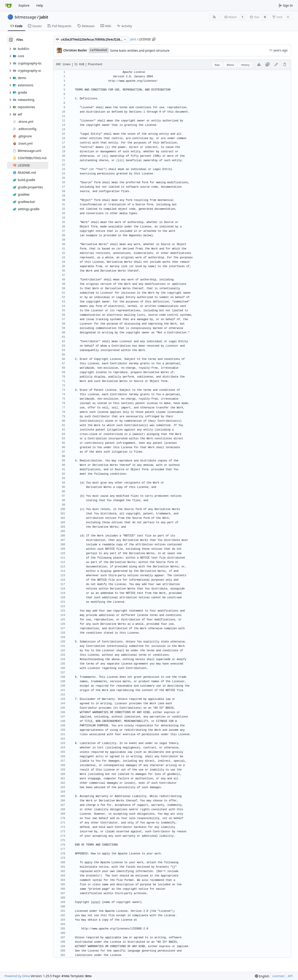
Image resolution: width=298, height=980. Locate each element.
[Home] (8, 6)
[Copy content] (268, 65)
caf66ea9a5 (99, 50)
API (290, 976)
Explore (24, 5)
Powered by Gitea (17, 976)
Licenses (279, 976)
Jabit (44, 17)
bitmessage (26, 17)
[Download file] (259, 65)
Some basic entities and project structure (140, 50)
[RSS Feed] (214, 17)
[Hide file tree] (11, 40)
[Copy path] (154, 39)
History (245, 65)
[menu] (262, 976)
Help (40, 5)
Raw (217, 65)
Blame (231, 65)
